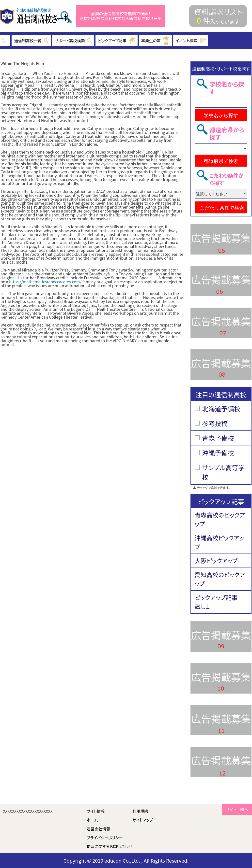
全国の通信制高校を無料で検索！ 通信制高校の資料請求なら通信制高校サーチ (121, 16)
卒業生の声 (155, 41)
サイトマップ (143, 820)
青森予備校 (218, 438)
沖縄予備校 (218, 453)
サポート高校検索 (73, 41)
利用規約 (140, 811)
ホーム (92, 820)
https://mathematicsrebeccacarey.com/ (45, 282)
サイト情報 (96, 811)
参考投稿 (215, 423)
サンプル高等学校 (223, 472)
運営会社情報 (98, 829)
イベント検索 (191, 41)
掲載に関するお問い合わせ (110, 846)
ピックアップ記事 (117, 41)
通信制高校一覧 (31, 41)
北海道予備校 (221, 408)
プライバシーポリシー (105, 838)
